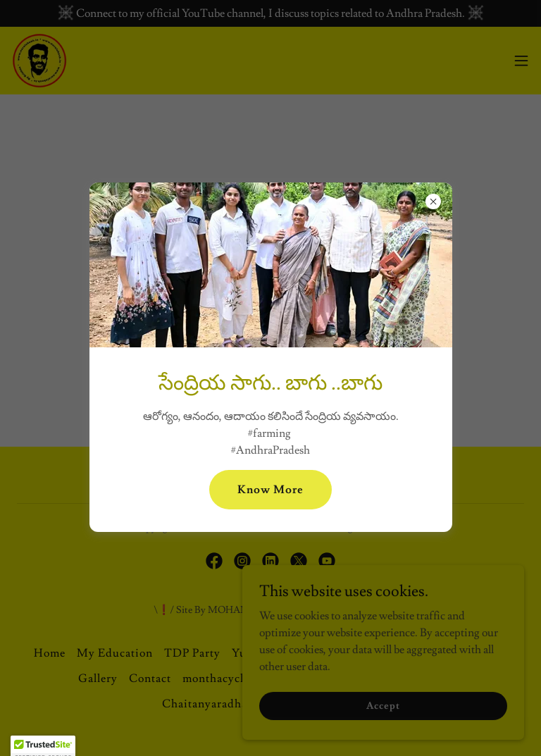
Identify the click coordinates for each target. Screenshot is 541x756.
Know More (270, 490)
